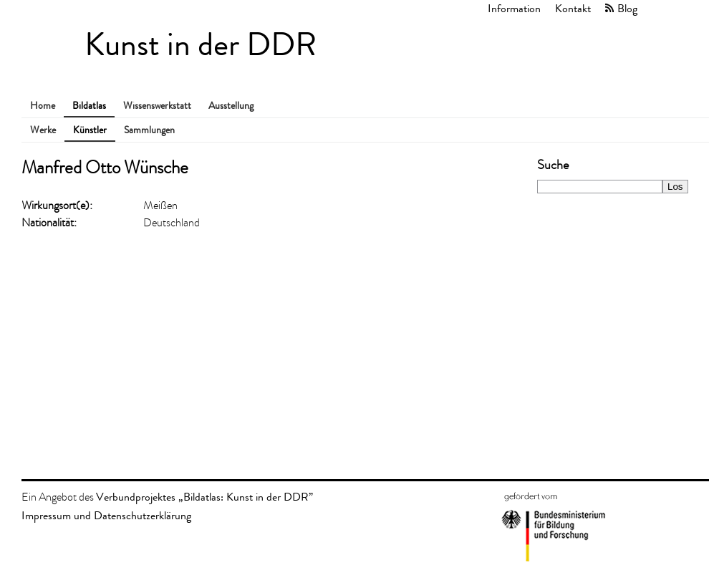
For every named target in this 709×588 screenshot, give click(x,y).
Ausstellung (231, 106)
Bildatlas (89, 106)
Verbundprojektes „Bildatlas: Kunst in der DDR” (204, 497)
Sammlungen (149, 130)
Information (514, 8)
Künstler (90, 130)
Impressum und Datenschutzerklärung (106, 515)
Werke (43, 130)
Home (43, 106)
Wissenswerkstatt (157, 106)
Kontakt (573, 8)
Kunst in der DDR (201, 45)
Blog (627, 8)
